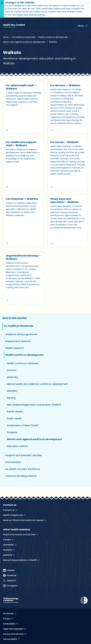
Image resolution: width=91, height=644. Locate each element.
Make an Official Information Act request (24, 520)
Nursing (11, 398)
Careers (7, 540)
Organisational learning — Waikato (23, 257)
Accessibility (10, 624)
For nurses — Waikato (64, 142)
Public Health (14, 418)
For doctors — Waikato (65, 85)
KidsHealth (9, 545)
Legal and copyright (13, 629)
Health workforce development (53, 37)
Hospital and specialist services (24, 455)
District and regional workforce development (24, 42)
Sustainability (10, 639)
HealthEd (8, 555)
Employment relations (18, 341)
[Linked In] (9, 570)
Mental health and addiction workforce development (37, 384)
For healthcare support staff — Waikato (21, 144)
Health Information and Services (20, 535)
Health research (15, 348)
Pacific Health (15, 412)
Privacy (7, 619)
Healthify (8, 550)
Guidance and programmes (21, 334)
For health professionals (24, 37)
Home (6, 37)
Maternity (12, 377)
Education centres (17, 446)
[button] (88, 3)
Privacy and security (14, 634)
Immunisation (13, 462)
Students (12, 432)
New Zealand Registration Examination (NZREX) (34, 405)
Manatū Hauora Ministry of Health (20, 560)
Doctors (12, 370)
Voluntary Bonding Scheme (21, 476)
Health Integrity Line (13, 515)
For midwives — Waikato (22, 199)
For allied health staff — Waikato (21, 87)
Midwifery (12, 391)
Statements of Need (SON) (23, 425)
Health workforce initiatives (23, 363)
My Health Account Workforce (23, 469)
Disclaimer (9, 614)
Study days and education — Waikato (64, 200)
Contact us (9, 510)
